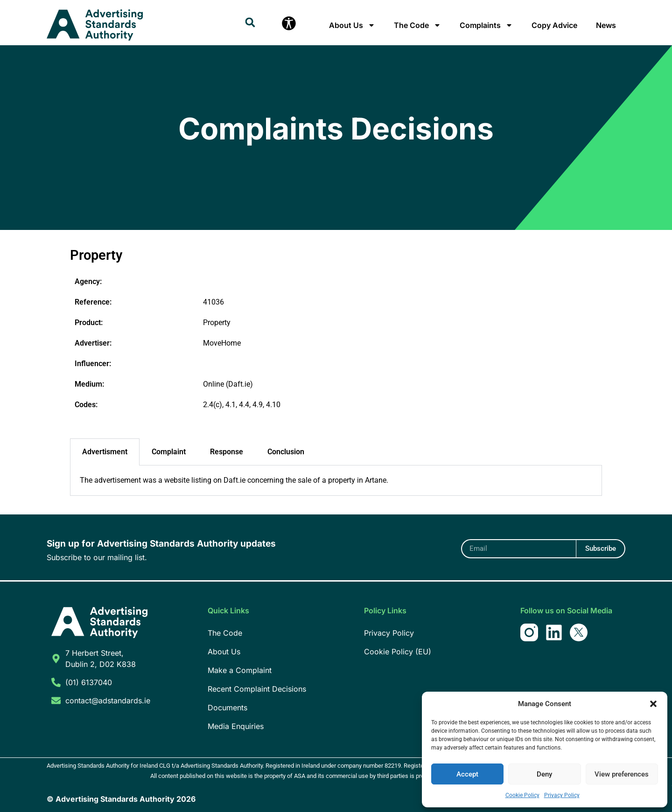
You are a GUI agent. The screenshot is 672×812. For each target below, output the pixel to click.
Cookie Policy (522, 795)
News (606, 25)
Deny (544, 774)
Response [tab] (227, 452)
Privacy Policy (562, 795)
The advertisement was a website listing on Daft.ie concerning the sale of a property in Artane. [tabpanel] (234, 480)
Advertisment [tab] (105, 452)
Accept (467, 774)
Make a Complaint (240, 670)
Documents (227, 708)
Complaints (486, 25)
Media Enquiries (236, 726)
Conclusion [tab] (286, 452)
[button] (653, 704)
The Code (417, 25)
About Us (352, 25)
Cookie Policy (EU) (398, 652)
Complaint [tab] (169, 452)
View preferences (622, 774)
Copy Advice (554, 25)
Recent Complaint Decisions (257, 689)
